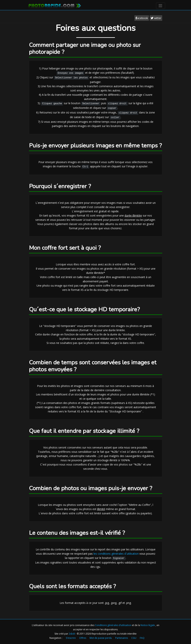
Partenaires (122, 638)
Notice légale (148, 625)
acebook (142, 18)
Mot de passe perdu (101, 638)
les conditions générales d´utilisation (116, 554)
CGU (134, 638)
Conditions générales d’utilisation (113, 625)
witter (156, 18)
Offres (83, 638)
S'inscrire (71, 638)
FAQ (142, 638)
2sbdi (72, 634)
